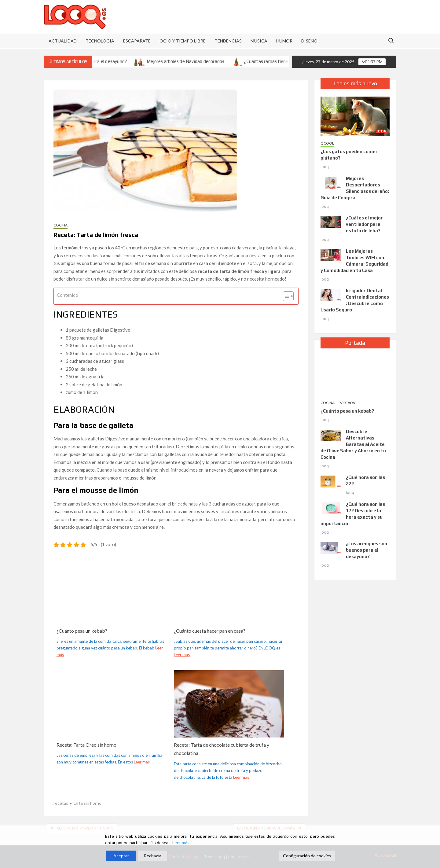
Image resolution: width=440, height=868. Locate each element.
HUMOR (284, 41)
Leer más (182, 655)
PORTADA (347, 403)
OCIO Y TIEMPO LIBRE (183, 41)
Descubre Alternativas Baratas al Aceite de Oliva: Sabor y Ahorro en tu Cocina (353, 444)
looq (325, 167)
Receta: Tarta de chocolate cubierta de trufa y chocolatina (222, 749)
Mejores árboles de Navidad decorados (193, 61)
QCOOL (327, 143)
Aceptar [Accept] (121, 856)
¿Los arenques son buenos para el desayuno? (367, 550)
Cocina (61, 225)
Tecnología (100, 41)
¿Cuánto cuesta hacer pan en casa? (210, 631)
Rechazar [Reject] (153, 856)
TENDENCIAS (228, 41)
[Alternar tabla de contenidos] (285, 296)
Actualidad (63, 41)
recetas (61, 803)
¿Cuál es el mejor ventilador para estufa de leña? (364, 224)
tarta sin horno (87, 803)
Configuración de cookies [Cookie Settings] (307, 856)
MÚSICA (259, 41)
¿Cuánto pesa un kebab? (82, 631)
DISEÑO (309, 41)
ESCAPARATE (137, 41)
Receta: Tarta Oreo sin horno (86, 745)
